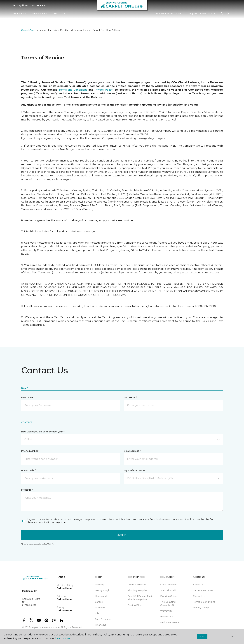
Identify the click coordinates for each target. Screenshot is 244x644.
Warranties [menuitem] (166, 611)
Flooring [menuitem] (100, 585)
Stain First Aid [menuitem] (168, 590)
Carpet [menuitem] (99, 602)
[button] (222, 14)
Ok (202, 636)
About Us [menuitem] (198, 585)
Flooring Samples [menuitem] (137, 590)
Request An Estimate (201, 14)
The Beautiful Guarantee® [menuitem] (168, 604)
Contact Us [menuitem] (199, 596)
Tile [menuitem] (97, 613)
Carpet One (28, 30)
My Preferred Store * (135, 470)
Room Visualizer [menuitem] (137, 585)
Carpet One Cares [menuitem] (203, 590)
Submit (122, 535)
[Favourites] (228, 14)
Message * (27, 490)
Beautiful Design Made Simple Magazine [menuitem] (140, 598)
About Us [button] (59, 14)
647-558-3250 (40, 6)
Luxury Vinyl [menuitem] (102, 590)
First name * (28, 397)
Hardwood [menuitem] (101, 596)
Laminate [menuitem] (100, 608)
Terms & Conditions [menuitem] (204, 602)
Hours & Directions (169, 14)
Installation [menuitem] (167, 617)
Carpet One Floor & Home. (45, 627)
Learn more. (63, 638)
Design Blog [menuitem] (135, 605)
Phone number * (30, 451)
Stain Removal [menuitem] (168, 585)
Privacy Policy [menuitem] (201, 608)
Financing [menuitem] (101, 625)
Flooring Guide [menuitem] (169, 596)
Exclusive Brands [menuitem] (170, 622)
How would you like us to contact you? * (43, 432)
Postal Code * (28, 470)
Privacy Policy (104, 90)
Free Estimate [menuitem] (103, 619)
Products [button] (19, 14)
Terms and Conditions (73, 90)
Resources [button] (40, 14)
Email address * (132, 451)
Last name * (130, 397)
